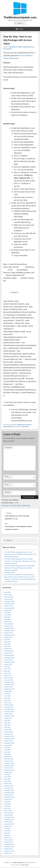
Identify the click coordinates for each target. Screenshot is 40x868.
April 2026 (7, 592)
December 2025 (9, 601)
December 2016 (9, 844)
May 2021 (7, 725)
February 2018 (9, 813)
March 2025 (8, 622)
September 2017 (9, 824)
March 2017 (8, 838)
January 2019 (8, 788)
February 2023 (9, 678)
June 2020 (8, 750)
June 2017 (8, 831)
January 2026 (8, 599)
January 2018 (8, 815)
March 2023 (8, 676)
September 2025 (9, 608)
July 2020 (7, 748)
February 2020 (9, 759)
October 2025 (8, 606)
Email (7, 484)
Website (7, 492)
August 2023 (8, 664)
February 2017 (9, 840)
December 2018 (9, 790)
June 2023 (8, 669)
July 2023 (7, 667)
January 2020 (8, 761)
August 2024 (8, 637)
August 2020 (8, 745)
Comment (8, 447)
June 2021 (8, 723)
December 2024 (9, 628)
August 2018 (8, 799)
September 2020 (9, 743)
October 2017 (8, 822)
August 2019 (8, 772)
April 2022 (7, 700)
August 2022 (8, 691)
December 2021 (9, 709)
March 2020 (8, 757)
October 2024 (8, 633)
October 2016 (8, 849)
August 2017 (8, 826)
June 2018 (8, 804)
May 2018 (7, 806)
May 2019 (7, 779)
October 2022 (8, 687)
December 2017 (9, 817)
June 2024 (8, 642)
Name (7, 477)
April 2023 (7, 673)
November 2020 (9, 739)
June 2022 (8, 696)
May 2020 (7, 752)
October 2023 (8, 660)
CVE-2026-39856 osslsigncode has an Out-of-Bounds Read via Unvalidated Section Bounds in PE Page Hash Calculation (20, 554)
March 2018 (8, 811)
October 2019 (8, 768)
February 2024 (9, 651)
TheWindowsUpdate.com (20, 17)
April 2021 (7, 727)
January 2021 (8, 734)
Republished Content (24, 425)
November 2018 (9, 793)
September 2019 (9, 770)
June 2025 (8, 615)
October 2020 (8, 741)
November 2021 (9, 712)
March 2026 (8, 595)
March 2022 (8, 703)
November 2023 (9, 658)
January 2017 (8, 842)
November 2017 (9, 820)
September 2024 (9, 635)
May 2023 (7, 671)
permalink (26, 427)
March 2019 (8, 784)
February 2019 (9, 786)
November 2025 (9, 604)
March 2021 (8, 730)
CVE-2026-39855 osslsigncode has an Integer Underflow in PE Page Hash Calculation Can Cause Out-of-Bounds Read (20, 561)
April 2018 (7, 808)
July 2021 (7, 721)
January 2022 (8, 707)
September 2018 (9, 797)
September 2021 (9, 716)
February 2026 (9, 597)
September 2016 (9, 851)
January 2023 (8, 680)
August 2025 (8, 610)
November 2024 (9, 631)
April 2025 (7, 619)
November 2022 (9, 685)
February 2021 (9, 732)
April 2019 (7, 781)
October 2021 (8, 714)
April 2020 (7, 754)
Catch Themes (25, 865)
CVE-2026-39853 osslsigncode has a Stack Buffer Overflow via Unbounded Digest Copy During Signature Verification (20, 568)
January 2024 (8, 653)
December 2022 (9, 682)
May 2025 (7, 617)
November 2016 (9, 847)
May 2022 (7, 698)
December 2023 (9, 655)
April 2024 (7, 646)
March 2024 (8, 649)
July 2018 (7, 802)
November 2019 (9, 766)
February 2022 (9, 705)
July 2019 (7, 775)
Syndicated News (29, 47)
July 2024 (7, 640)
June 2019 (8, 777)
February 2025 (9, 624)
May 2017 (7, 833)
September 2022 (9, 689)
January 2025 (8, 626)
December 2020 (9, 736)
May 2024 (7, 644)
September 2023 (9, 662)
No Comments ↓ (8, 49)
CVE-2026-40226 (10, 572)
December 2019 (9, 763)
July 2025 (7, 613)
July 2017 (7, 829)
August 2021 (8, 718)
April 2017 (7, 835)
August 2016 (8, 853)
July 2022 (7, 694)
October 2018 (8, 795)
